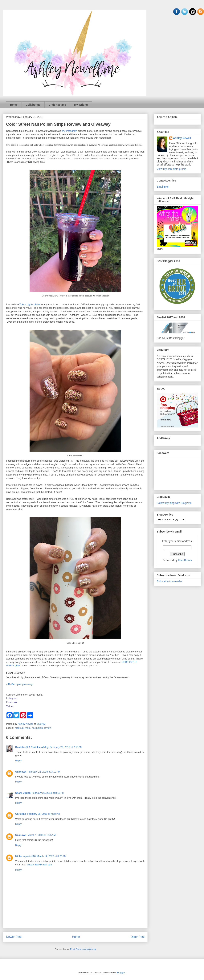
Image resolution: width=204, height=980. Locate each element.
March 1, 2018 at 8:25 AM (42, 835)
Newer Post (14, 937)
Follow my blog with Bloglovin (174, 503)
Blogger (121, 972)
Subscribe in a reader (169, 581)
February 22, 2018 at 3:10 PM (44, 772)
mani (28, 728)
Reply (18, 760)
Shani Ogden (23, 793)
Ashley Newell (182, 138)
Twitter (10, 706)
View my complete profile (171, 169)
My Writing (81, 105)
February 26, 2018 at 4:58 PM (43, 814)
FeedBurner (185, 560)
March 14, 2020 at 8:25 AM (51, 856)
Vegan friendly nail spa (39, 865)
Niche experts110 (25, 856)
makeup (19, 728)
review (48, 728)
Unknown (21, 772)
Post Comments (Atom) (83, 949)
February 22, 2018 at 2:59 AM (66, 747)
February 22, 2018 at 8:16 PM (48, 793)
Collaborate (33, 105)
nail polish (37, 728)
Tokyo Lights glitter (30, 304)
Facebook (12, 702)
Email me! (163, 187)
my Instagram (69, 131)
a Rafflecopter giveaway (19, 684)
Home (14, 105)
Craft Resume (57, 105)
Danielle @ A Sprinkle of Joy (32, 747)
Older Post (137, 937)
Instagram (12, 698)
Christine (21, 814)
